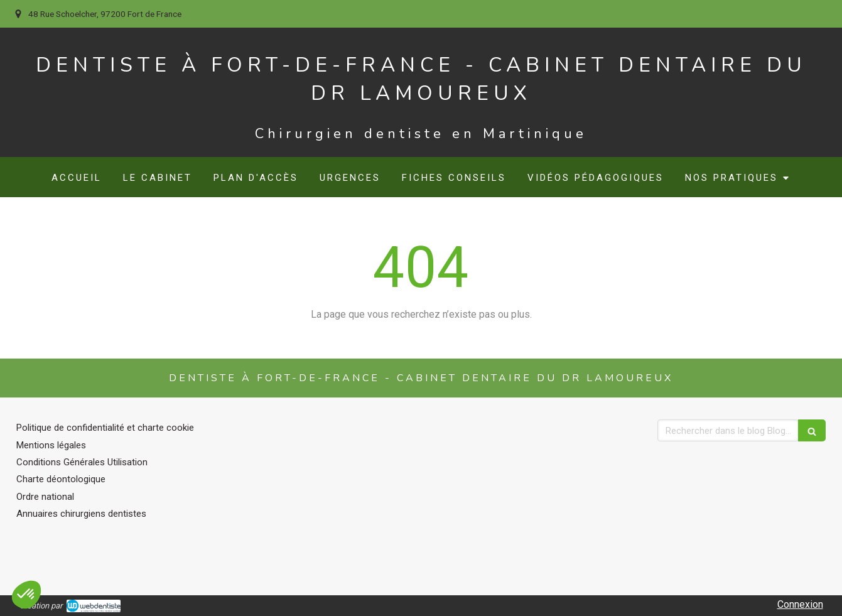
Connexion (800, 604)
